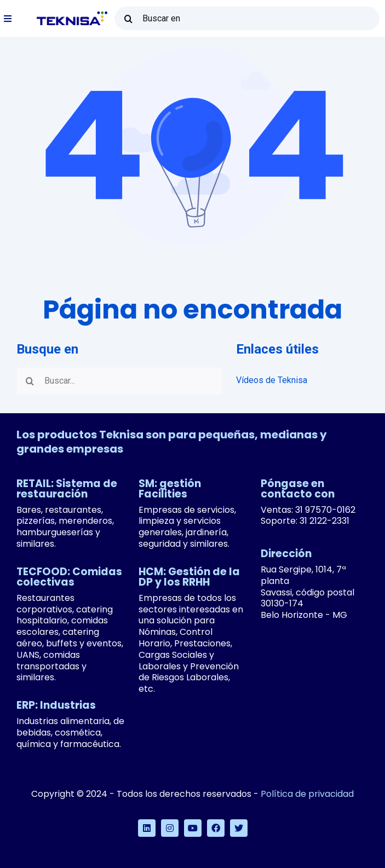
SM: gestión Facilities (170, 489)
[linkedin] (147, 828)
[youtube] (193, 828)
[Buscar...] (119, 381)
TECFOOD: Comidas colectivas (69, 577)
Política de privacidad (307, 794)
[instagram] (170, 828)
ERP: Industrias (56, 705)
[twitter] (239, 828)
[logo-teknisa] (72, 16)
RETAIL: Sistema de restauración (67, 489)
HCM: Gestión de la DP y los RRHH (189, 577)
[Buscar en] (247, 18)
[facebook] (216, 828)
